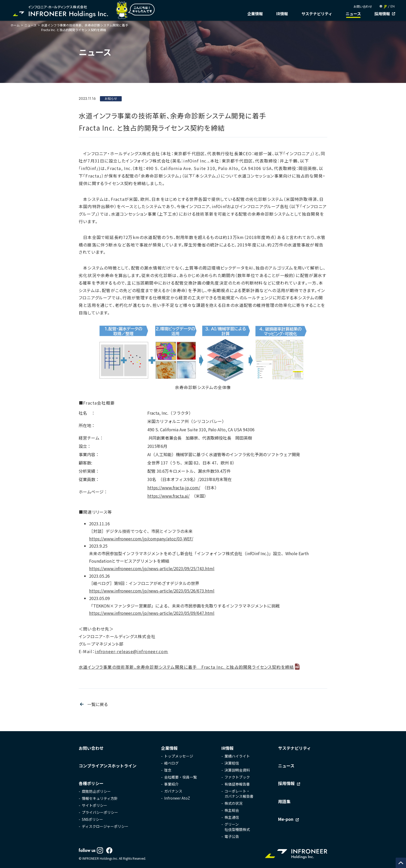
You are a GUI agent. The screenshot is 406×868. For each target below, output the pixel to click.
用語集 (284, 801)
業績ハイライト (237, 756)
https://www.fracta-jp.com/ (174, 488)
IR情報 (282, 14)
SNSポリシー (92, 819)
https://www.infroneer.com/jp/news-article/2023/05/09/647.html (152, 613)
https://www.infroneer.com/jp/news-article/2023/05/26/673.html (152, 591)
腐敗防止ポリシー (96, 791)
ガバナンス (173, 791)
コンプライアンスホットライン (108, 766)
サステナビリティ (317, 14)
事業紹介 (171, 784)
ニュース (353, 14)
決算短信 (232, 763)
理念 (168, 770)
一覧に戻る (98, 704)
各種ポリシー (91, 783)
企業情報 (255, 14)
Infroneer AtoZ (177, 798)
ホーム (15, 25)
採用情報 (382, 14)
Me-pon (286, 819)
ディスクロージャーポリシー (105, 826)
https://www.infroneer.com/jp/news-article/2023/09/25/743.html (152, 568)
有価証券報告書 (237, 784)
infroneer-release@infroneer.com (131, 651)
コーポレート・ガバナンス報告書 (239, 794)
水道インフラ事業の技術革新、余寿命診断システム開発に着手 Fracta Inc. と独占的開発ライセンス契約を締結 (186, 667)
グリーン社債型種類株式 (237, 827)
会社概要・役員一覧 (180, 777)
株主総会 (232, 810)
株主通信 (232, 817)
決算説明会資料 (237, 770)
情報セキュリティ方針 (100, 798)
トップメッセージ (179, 756)
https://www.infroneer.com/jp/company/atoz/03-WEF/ (141, 539)
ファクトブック (237, 777)
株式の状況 (234, 803)
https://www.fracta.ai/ (168, 496)
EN (393, 6)
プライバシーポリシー (100, 812)
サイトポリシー (95, 805)
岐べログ (171, 763)
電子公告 (232, 836)
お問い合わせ (363, 6)
